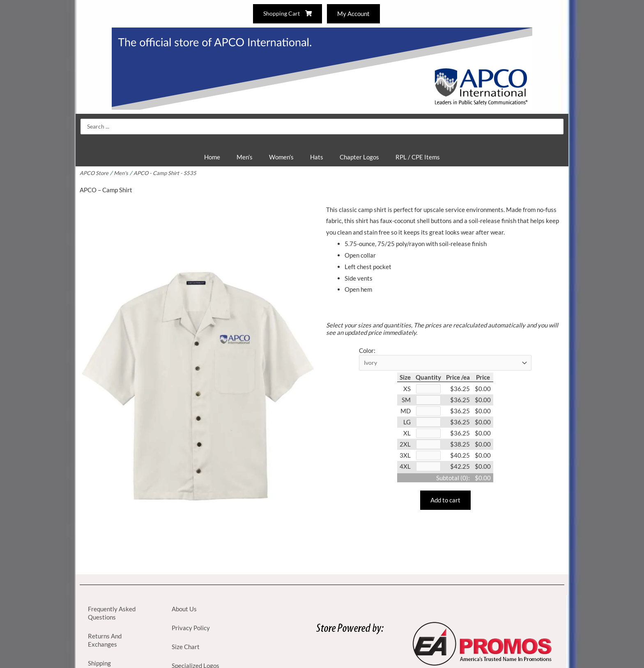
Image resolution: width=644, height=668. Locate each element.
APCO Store (94, 173)
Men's (122, 173)
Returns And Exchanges (105, 640)
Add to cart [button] (445, 504)
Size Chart (186, 647)
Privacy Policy (191, 628)
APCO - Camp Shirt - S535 (167, 173)
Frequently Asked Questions (112, 613)
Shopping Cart (286, 14)
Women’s (281, 157)
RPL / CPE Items (418, 157)
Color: (367, 350)
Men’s (245, 157)
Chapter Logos (359, 157)
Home (212, 157)
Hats (317, 157)
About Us (184, 609)
